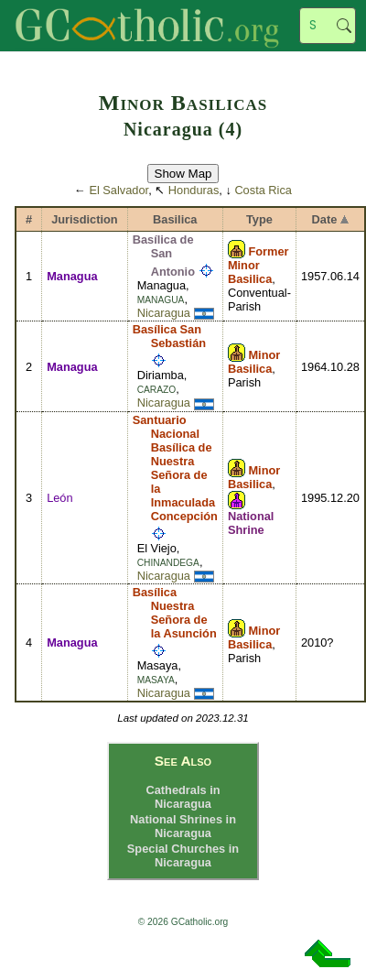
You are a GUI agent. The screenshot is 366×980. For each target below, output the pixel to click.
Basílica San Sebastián (169, 336)
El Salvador (118, 190)
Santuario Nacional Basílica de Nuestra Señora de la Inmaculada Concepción (175, 468)
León (59, 498)
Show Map (183, 174)
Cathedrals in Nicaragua (183, 797)
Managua (72, 276)
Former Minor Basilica (258, 265)
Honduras (194, 190)
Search (344, 26)
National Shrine (251, 523)
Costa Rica (263, 190)
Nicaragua (164, 313)
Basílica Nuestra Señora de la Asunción (175, 613)
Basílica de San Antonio (164, 256)
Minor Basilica (254, 362)
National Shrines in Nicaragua (183, 826)
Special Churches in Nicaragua (183, 855)
